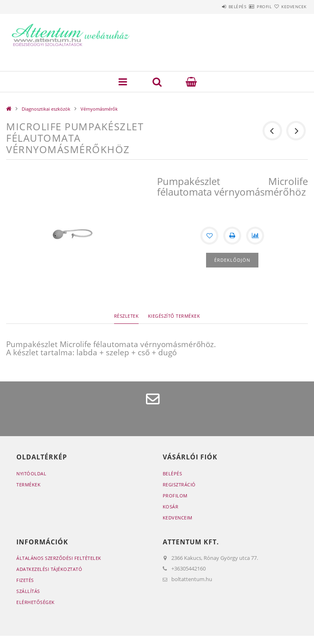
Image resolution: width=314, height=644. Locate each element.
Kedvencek (289, 7)
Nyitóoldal (31, 474)
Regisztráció (179, 485)
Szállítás (28, 591)
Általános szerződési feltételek (59, 558)
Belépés (213, 7)
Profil (250, 7)
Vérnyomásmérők (99, 109)
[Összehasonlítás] (255, 236)
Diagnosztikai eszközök (46, 109)
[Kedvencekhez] (209, 236)
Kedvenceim (178, 518)
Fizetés (25, 580)
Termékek (28, 485)
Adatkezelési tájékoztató (49, 569)
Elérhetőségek (36, 602)
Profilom (175, 496)
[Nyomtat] (232, 236)
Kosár (171, 507)
